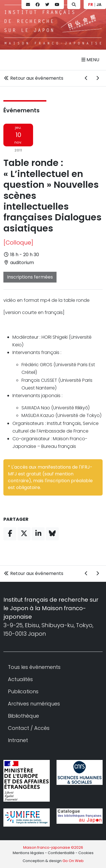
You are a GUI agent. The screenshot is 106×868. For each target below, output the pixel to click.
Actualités (20, 679)
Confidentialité (61, 853)
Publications (23, 691)
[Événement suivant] (98, 78)
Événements (21, 110)
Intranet (18, 740)
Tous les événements (34, 667)
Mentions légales (28, 853)
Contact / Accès (29, 728)
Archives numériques (34, 704)
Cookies (86, 853)
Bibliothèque (23, 716)
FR (91, 5)
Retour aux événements (33, 78)
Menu (90, 60)
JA (99, 5)
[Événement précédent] (86, 78)
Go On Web (73, 861)
